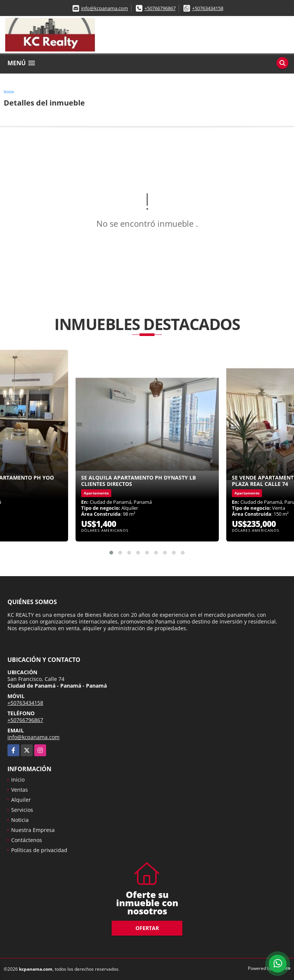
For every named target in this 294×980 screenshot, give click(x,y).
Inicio (9, 92)
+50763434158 (208, 8)
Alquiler (21, 800)
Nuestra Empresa (33, 830)
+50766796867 (160, 8)
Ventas (20, 790)
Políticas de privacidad (39, 850)
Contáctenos (27, 840)
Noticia (20, 820)
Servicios (22, 810)
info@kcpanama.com (105, 8)
